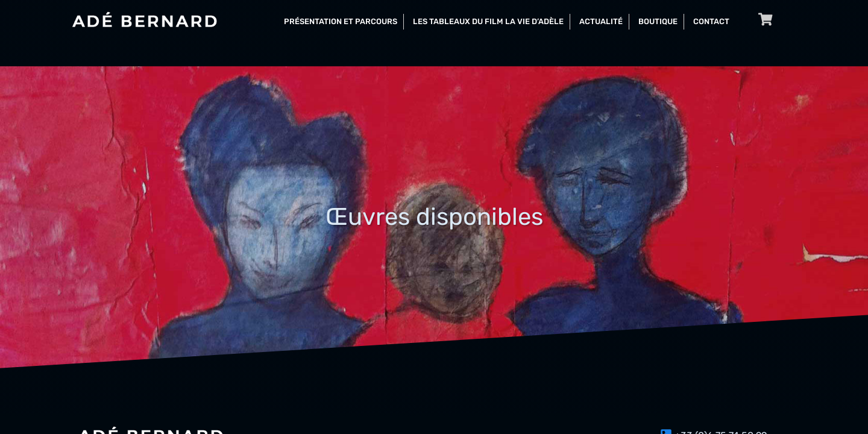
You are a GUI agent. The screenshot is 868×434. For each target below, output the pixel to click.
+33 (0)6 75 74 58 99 (721, 415)
